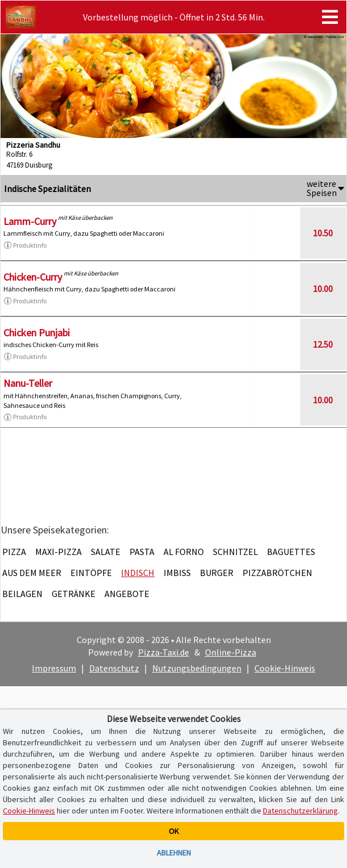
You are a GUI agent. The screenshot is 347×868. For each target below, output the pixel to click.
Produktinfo (25, 245)
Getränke (74, 594)
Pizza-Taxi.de (164, 652)
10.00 (323, 289)
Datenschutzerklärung (300, 811)
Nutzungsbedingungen (197, 668)
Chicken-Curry (33, 277)
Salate (106, 552)
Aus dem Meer (32, 573)
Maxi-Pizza (58, 552)
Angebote (127, 594)
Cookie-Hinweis (285, 668)
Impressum (54, 668)
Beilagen (22, 594)
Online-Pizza (231, 652)
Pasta (142, 552)
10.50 (323, 233)
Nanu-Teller (28, 383)
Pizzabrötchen (277, 573)
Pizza (14, 552)
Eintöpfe (91, 573)
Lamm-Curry (30, 221)
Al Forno (184, 552)
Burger (217, 573)
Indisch (138, 573)
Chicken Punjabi (37, 333)
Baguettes (291, 552)
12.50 (323, 344)
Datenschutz (114, 668)
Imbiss (177, 573)
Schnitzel (235, 552)
